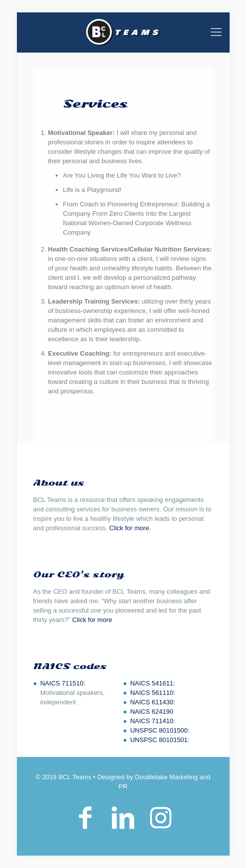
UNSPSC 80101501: (160, 740)
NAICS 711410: (153, 721)
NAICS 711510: (63, 683)
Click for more (92, 620)
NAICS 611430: (153, 702)
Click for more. (130, 528)
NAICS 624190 (152, 712)
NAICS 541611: (153, 683)
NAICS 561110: (153, 693)
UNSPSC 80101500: (160, 730)
